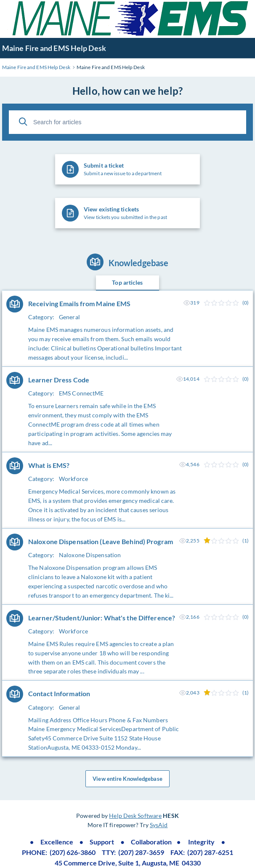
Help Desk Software (135, 816)
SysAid (159, 825)
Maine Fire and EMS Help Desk (54, 48)
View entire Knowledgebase (127, 779)
